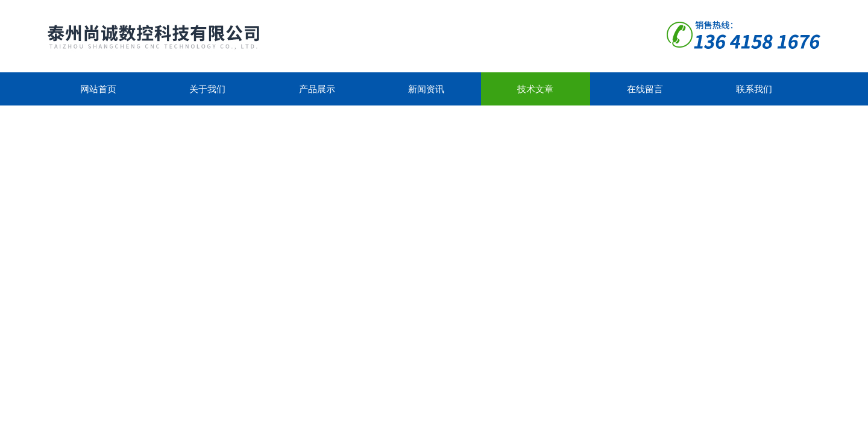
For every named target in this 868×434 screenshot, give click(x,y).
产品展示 (317, 89)
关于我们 (207, 89)
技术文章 (535, 89)
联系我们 (754, 89)
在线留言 (645, 89)
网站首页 (98, 89)
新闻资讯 (426, 89)
